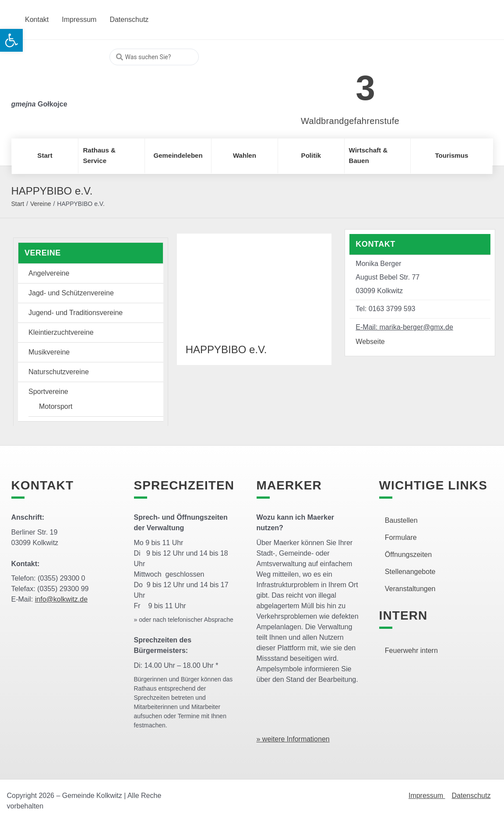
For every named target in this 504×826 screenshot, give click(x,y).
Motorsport (56, 406)
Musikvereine (49, 352)
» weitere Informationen (293, 739)
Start (18, 204)
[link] (337, 83)
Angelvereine (49, 273)
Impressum (427, 796)
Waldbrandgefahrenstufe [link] (350, 121)
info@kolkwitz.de (61, 599)
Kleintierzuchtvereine (61, 332)
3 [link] (365, 88)
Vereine (41, 204)
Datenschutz (471, 796)
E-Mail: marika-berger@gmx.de (404, 327)
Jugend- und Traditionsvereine (76, 313)
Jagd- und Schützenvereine (71, 293)
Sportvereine (48, 392)
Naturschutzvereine (59, 372)
